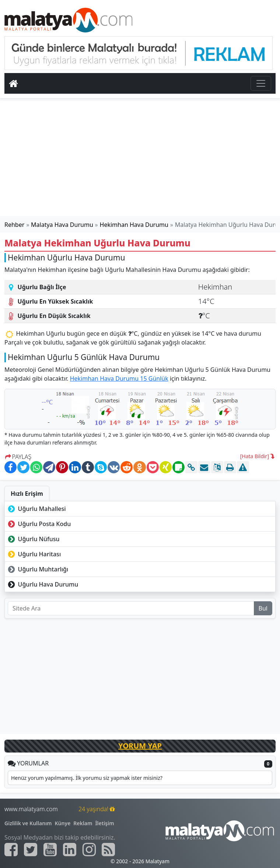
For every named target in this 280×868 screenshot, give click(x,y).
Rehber (14, 225)
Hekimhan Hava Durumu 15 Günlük (119, 378)
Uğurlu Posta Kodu (38, 524)
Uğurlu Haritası (34, 554)
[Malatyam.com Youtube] (50, 850)
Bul (263, 608)
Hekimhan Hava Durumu (134, 225)
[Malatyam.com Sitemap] (108, 850)
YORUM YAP (140, 746)
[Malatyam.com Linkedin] (70, 850)
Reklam (83, 823)
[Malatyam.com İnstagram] (89, 850)
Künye (63, 823)
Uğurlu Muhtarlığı (37, 569)
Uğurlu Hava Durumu (42, 584)
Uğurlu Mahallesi (36, 509)
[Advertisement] (140, 159)
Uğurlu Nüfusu (33, 539)
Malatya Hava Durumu (62, 225)
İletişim (104, 823)
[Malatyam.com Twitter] (31, 850)
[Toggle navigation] (261, 83)
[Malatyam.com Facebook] (11, 850)
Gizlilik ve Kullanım (28, 823)
